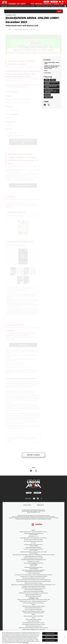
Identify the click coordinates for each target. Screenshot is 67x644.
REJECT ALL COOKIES (50, 637)
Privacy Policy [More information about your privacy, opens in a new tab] (26, 643)
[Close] (65, 637)
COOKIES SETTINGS (50, 633)
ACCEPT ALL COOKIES (50, 640)
